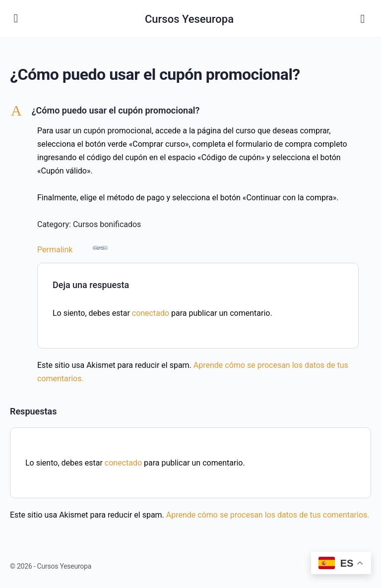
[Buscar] (363, 19)
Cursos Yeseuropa (189, 19)
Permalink (72, 247)
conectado (151, 313)
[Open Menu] (16, 18)
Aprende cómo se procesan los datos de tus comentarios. (268, 515)
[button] (190, 111)
